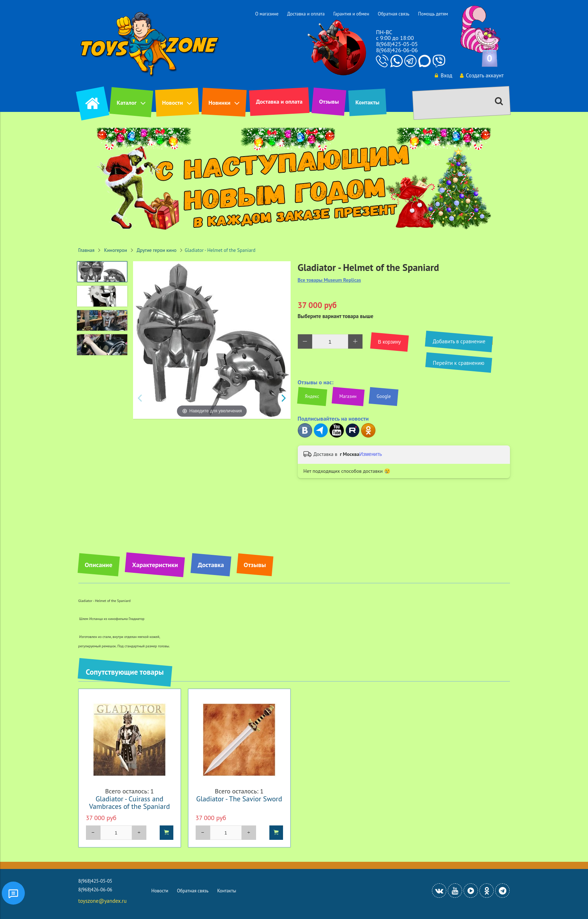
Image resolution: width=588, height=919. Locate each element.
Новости (173, 103)
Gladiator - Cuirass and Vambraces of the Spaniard (130, 802)
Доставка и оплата (306, 14)
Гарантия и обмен (351, 14)
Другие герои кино (157, 250)
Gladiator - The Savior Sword (239, 799)
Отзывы (329, 101)
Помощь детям (433, 14)
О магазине (267, 14)
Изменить (371, 454)
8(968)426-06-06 (397, 50)
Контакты (367, 102)
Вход (443, 75)
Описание (99, 565)
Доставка (211, 565)
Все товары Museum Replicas (329, 280)
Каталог (127, 103)
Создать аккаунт (482, 75)
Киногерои (116, 250)
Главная (86, 250)
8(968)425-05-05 (397, 44)
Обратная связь (393, 14)
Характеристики (155, 565)
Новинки (220, 103)
